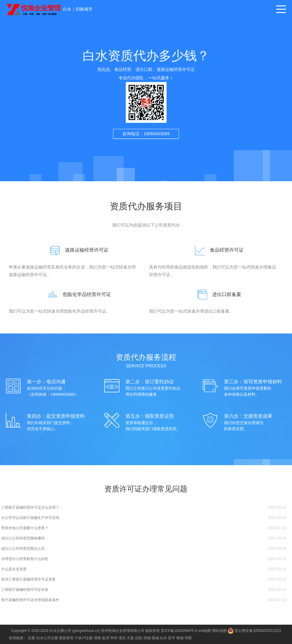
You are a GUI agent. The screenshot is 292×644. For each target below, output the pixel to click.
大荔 (130, 638)
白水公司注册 (47, 638)
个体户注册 (83, 638)
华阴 (188, 638)
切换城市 (84, 9)
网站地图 (219, 631)
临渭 (105, 638)
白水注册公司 (60, 631)
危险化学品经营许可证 (77, 294)
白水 (67, 9)
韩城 (180, 638)
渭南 (97, 638)
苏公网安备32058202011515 (254, 631)
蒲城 (155, 638)
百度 (31, 638)
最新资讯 (66, 638)
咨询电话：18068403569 (146, 138)
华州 (114, 638)
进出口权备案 (217, 294)
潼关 (122, 638)
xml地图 (205, 631)
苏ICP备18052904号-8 (179, 631)
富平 (172, 638)
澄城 (147, 638)
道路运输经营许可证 (77, 250)
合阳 (138, 638)
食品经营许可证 (217, 250)
